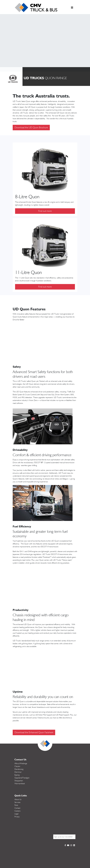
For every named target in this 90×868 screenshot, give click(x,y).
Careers (17, 811)
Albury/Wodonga (21, 763)
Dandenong (19, 769)
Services (17, 802)
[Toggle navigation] (72, 8)
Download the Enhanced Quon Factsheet (34, 732)
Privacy (17, 817)
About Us (18, 799)
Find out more (45, 211)
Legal (16, 814)
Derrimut (18, 772)
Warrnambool (20, 784)
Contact (17, 808)
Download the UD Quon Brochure (31, 128)
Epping (17, 775)
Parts (16, 805)
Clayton (17, 766)
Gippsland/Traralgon (22, 778)
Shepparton (19, 781)
